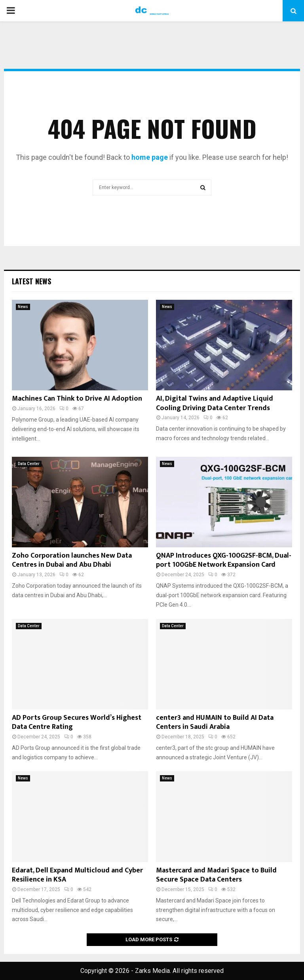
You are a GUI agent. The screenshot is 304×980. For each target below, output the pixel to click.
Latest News (31, 281)
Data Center (29, 464)
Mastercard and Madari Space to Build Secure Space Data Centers (216, 875)
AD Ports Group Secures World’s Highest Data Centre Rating (77, 722)
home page (150, 157)
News (23, 307)
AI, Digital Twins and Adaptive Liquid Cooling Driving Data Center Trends (215, 403)
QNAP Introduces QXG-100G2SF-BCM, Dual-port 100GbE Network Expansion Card (224, 560)
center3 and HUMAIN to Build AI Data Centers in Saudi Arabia (215, 722)
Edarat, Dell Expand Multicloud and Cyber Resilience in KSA (77, 875)
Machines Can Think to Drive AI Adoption (77, 399)
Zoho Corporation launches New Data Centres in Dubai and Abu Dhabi (72, 560)
